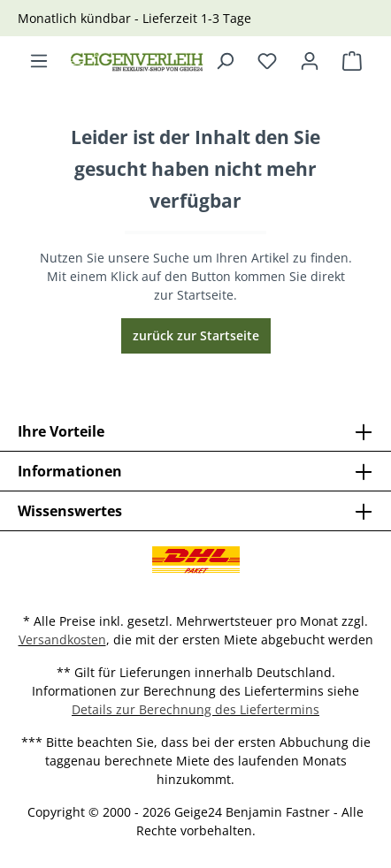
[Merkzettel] (267, 61)
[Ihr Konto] (310, 61)
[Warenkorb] (352, 61)
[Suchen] (225, 61)
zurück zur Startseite (196, 335)
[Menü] (39, 61)
